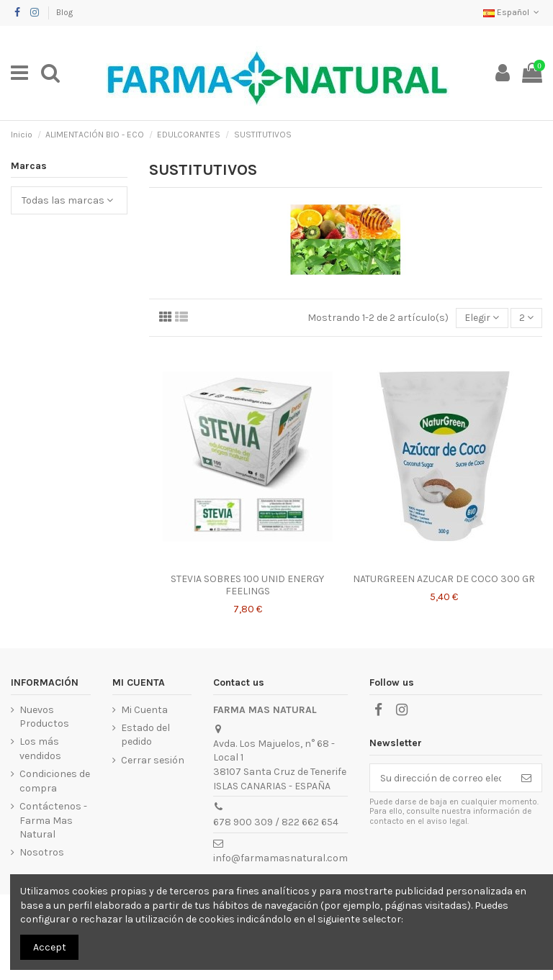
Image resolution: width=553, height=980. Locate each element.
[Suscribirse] (526, 778)
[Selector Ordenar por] (482, 318)
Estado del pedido (145, 735)
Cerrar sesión (153, 760)
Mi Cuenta (144, 710)
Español (513, 12)
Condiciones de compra (55, 781)
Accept (50, 947)
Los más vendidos (40, 749)
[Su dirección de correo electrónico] (441, 778)
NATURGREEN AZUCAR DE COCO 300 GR (444, 579)
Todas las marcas (67, 200)
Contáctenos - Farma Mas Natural (53, 820)
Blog (64, 12)
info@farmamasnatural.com (280, 858)
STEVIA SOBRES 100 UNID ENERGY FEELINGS (247, 585)
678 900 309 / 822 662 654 (276, 822)
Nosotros (42, 852)
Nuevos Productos (44, 717)
